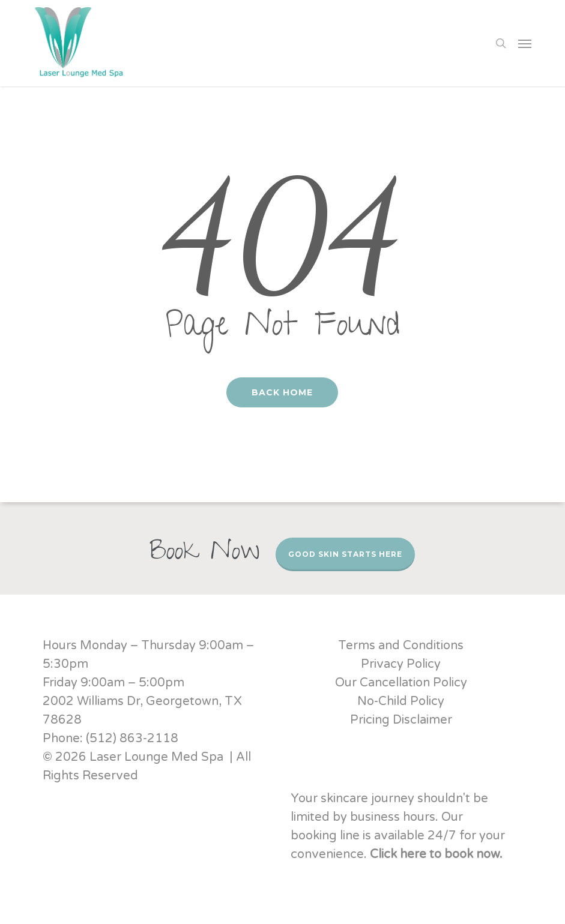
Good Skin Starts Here (345, 554)
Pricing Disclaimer (401, 720)
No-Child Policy (401, 701)
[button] (525, 43)
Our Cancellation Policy (401, 683)
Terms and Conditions (401, 646)
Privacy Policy (401, 664)
